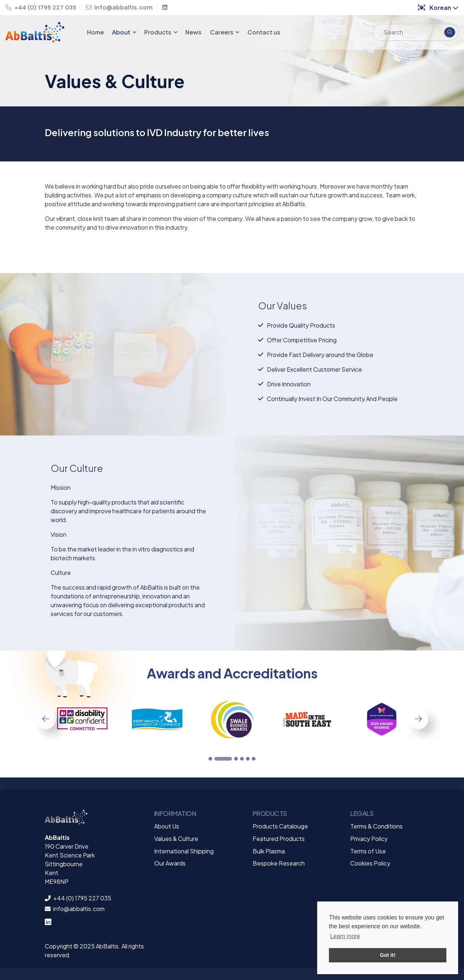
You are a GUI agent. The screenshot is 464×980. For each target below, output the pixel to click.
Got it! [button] (388, 955)
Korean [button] (438, 8)
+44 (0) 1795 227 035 (41, 8)
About (122, 32)
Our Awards (170, 863)
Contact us (264, 32)
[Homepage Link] (39, 32)
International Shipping (184, 851)
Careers (222, 32)
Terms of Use (368, 851)
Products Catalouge (280, 826)
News (193, 32)
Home (95, 32)
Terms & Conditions (376, 826)
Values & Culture (176, 839)
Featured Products (279, 839)
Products (158, 32)
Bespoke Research (279, 863)
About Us (167, 826)
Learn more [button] (345, 936)
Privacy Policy (369, 839)
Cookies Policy (370, 863)
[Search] (407, 32)
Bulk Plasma (269, 851)
